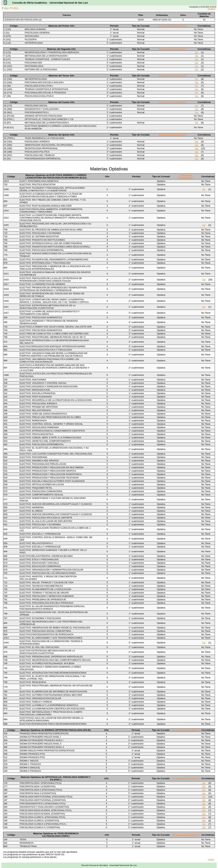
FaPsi (15, 8)
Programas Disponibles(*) (172, 26)
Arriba (211, 860)
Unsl (6, 8)
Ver (197, 52)
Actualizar (212, 9)
